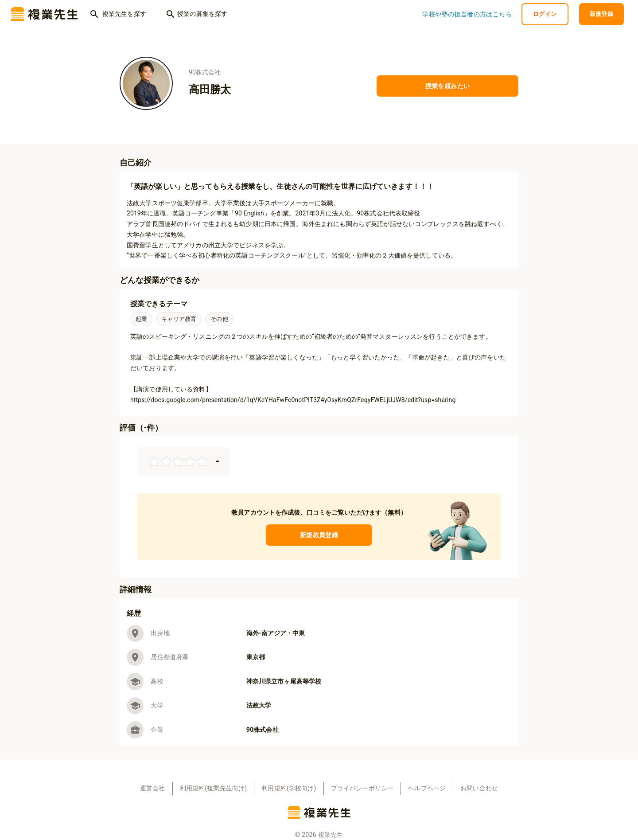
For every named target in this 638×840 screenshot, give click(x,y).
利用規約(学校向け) (289, 788)
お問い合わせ (479, 788)
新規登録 (602, 14)
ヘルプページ (427, 788)
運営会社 (153, 788)
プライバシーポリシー (362, 788)
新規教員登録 (319, 535)
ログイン (545, 14)
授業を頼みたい (447, 86)
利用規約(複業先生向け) (214, 788)
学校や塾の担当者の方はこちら (467, 14)
